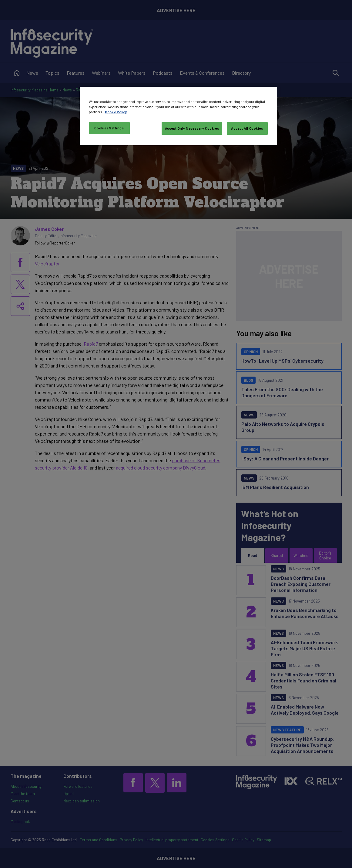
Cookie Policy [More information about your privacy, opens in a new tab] (116, 112)
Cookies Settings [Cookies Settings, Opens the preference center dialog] (109, 128)
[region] (178, 116)
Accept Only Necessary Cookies (192, 128)
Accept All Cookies (247, 128)
